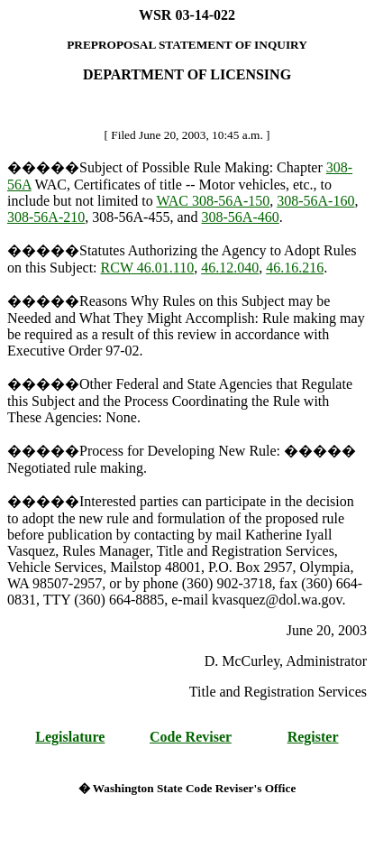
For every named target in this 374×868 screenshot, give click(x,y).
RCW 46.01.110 (148, 268)
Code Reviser (191, 737)
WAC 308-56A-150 (213, 201)
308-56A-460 (241, 217)
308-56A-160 (315, 201)
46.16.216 (295, 268)
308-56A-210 (46, 217)
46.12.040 (230, 268)
